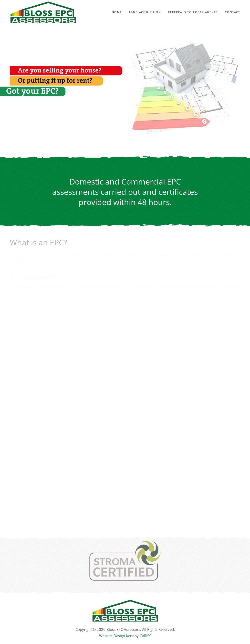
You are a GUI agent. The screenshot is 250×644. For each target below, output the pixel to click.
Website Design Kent (116, 636)
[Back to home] (43, 12)
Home (117, 12)
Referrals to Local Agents (193, 12)
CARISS (145, 636)
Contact (233, 12)
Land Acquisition (145, 12)
